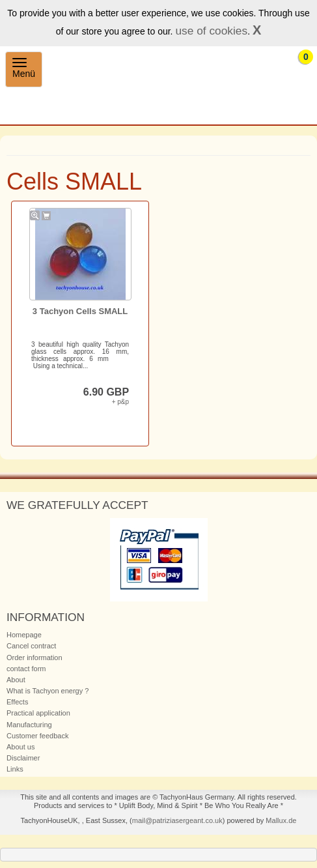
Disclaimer (23, 758)
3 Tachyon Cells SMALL (80, 311)
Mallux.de (281, 820)
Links (15, 769)
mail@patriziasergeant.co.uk (177, 820)
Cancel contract (31, 646)
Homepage (24, 635)
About (16, 680)
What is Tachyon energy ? (48, 691)
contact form (26, 669)
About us (21, 747)
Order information (34, 658)
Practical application (38, 713)
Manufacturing (29, 725)
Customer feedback (37, 736)
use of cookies (211, 31)
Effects (17, 702)
